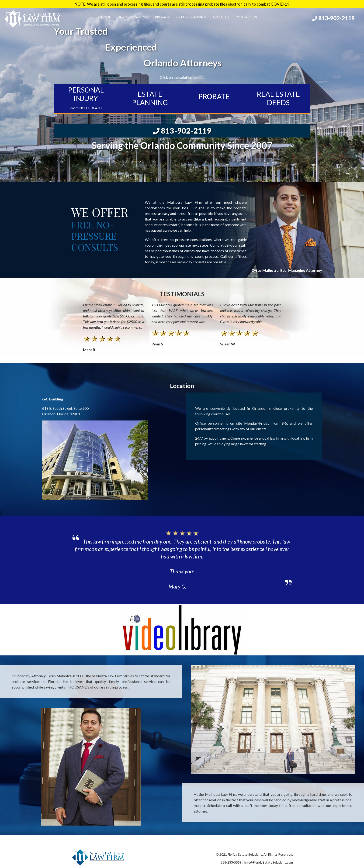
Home (106, 17)
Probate (163, 17)
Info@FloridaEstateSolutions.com (269, 862)
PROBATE (214, 96)
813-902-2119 (333, 18)
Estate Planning (191, 17)
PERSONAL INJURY (86, 98)
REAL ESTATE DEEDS (278, 98)
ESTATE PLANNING (150, 98)
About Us (221, 17)
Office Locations (133, 17)
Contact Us (246, 17)
